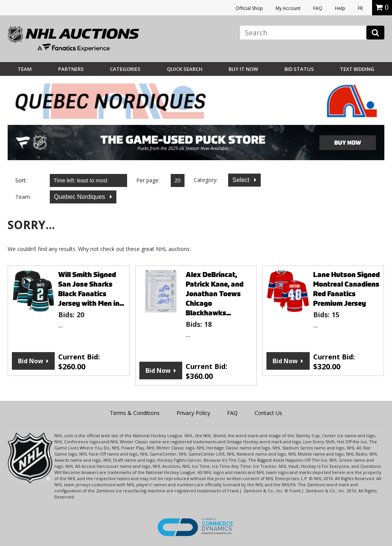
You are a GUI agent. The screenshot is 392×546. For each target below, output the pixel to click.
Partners (71, 69)
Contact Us (268, 413)
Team (25, 69)
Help (340, 8)
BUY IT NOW (243, 69)
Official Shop (249, 8)
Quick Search (185, 69)
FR (360, 8)
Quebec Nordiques (80, 197)
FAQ (318, 8)
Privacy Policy (193, 413)
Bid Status (299, 69)
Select (242, 180)
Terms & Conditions (135, 413)
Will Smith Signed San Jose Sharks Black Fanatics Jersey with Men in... (91, 289)
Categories (125, 69)
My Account (288, 8)
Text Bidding (357, 69)
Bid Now (31, 361)
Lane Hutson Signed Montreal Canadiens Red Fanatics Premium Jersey (346, 289)
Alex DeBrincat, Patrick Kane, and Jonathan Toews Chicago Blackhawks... (215, 294)
